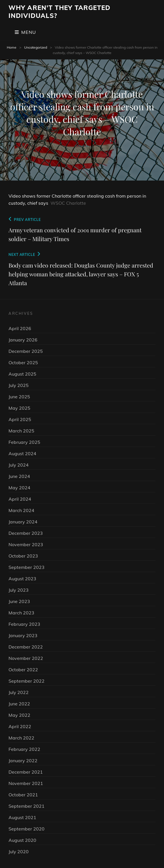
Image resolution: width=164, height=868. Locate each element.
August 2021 (22, 817)
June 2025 (19, 397)
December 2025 (26, 351)
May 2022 (19, 715)
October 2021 (23, 795)
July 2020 (19, 852)
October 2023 (23, 556)
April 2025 (20, 419)
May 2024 (19, 488)
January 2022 (23, 761)
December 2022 (26, 647)
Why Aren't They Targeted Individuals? (59, 12)
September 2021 (27, 806)
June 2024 (19, 476)
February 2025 (24, 442)
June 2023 (19, 601)
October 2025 (23, 362)
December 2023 (26, 533)
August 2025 (22, 374)
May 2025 (19, 408)
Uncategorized (36, 47)
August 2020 (22, 840)
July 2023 (19, 590)
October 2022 (23, 670)
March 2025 (21, 431)
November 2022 (26, 658)
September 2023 (27, 567)
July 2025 (19, 385)
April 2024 (20, 499)
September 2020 (27, 829)
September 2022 (27, 681)
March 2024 (21, 510)
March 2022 (21, 738)
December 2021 (26, 772)
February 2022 (24, 749)
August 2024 (22, 453)
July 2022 (19, 692)
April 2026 (20, 328)
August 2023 (22, 579)
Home (12, 47)
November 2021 (26, 783)
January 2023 (23, 635)
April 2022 (20, 726)
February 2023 (24, 624)
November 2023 (26, 544)
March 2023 (21, 613)
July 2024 (19, 465)
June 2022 (19, 704)
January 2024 (23, 522)
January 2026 (23, 340)
